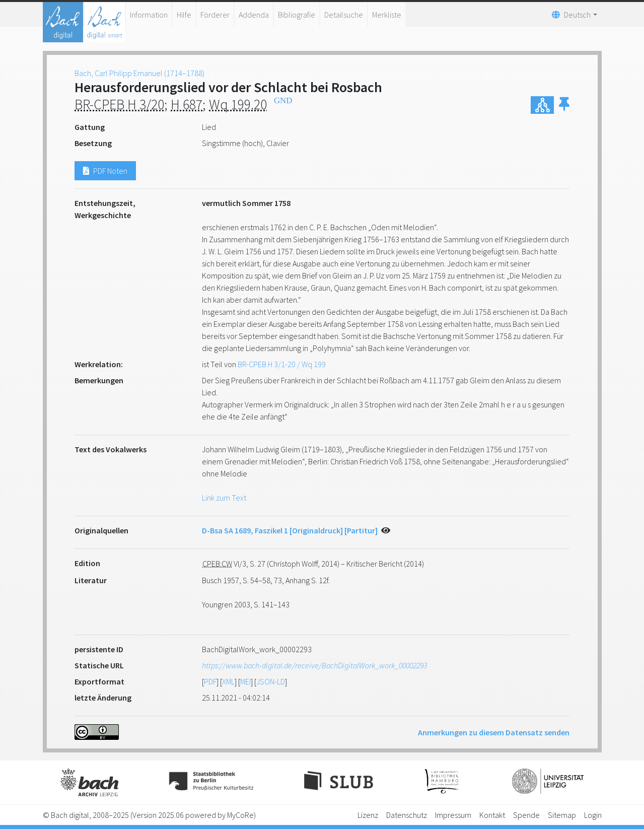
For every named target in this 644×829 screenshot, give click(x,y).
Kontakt (492, 815)
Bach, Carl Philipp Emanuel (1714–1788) (139, 73)
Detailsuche (344, 15)
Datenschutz (407, 815)
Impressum (453, 815)
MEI (245, 681)
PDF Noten (105, 171)
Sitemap (562, 815)
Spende (526, 815)
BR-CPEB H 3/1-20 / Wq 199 (282, 364)
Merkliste (387, 15)
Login (593, 815)
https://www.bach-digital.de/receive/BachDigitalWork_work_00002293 (314, 665)
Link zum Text (224, 498)
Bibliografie (297, 15)
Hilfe (184, 15)
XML (228, 681)
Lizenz (368, 815)
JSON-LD (271, 681)
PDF (210, 681)
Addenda (254, 15)
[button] (564, 105)
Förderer (215, 15)
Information (149, 15)
